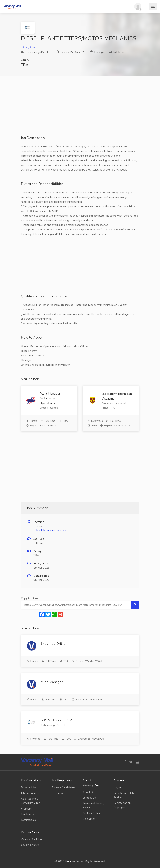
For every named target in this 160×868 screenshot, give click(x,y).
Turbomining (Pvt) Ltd (36, 52)
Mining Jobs (28, 47)
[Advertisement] (80, 112)
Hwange (99, 52)
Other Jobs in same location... (50, 530)
